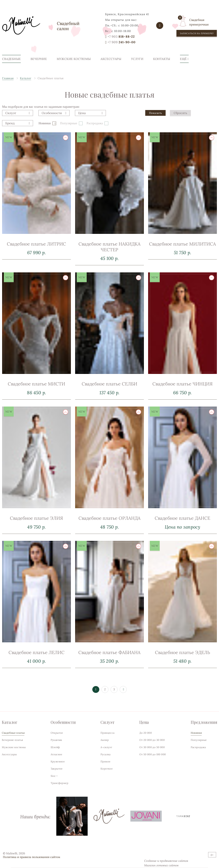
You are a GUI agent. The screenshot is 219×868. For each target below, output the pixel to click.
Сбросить (180, 117)
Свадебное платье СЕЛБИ (109, 397)
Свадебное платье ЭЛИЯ (36, 527)
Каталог (10, 722)
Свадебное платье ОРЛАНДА (109, 532)
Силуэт (108, 722)
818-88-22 (121, 37)
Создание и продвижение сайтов (166, 861)
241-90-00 (122, 42)
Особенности (63, 722)
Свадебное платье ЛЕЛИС (36, 661)
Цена (144, 722)
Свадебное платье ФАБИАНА (109, 666)
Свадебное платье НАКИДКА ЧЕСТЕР (109, 260)
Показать (156, 117)
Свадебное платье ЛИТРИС (36, 253)
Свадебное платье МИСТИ (36, 393)
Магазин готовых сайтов (161, 865)
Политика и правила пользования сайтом (32, 857)
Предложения (204, 722)
